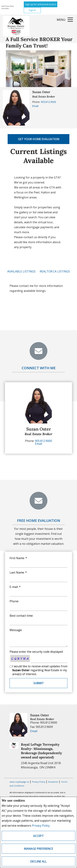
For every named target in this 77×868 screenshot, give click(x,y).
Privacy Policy (41, 826)
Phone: (14, 601)
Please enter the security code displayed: (36, 652)
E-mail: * (15, 587)
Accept (38, 836)
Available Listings (21, 271)
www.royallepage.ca (19, 782)
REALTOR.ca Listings (55, 271)
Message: (16, 630)
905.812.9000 (48, 102)
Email (35, 106)
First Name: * (18, 558)
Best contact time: (21, 616)
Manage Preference (38, 849)
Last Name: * (18, 572)
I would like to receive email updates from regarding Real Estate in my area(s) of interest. (40, 670)
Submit (39, 683)
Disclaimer (53, 782)
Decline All (38, 861)
